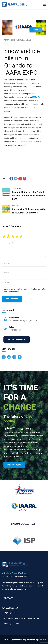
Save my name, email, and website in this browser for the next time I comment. (25, 290)
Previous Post (17, 189)
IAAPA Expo (37, 97)
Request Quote (17, 339)
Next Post (15, 206)
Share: (4, 179)
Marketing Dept (25, 40)
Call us (11, 327)
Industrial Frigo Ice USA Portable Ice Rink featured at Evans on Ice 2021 (29, 196)
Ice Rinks (36, 29)
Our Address (14, 318)
